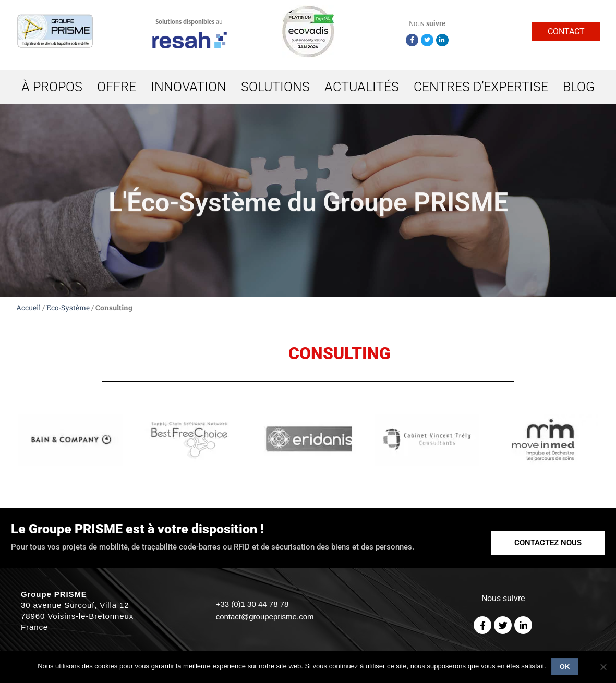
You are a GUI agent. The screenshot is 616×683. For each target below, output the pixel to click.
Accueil (28, 308)
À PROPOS (52, 87)
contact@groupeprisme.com (265, 617)
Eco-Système (68, 308)
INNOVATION (189, 87)
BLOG (579, 87)
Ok (565, 667)
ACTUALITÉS (362, 87)
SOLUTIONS (275, 87)
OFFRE (117, 87)
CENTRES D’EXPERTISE (481, 87)
